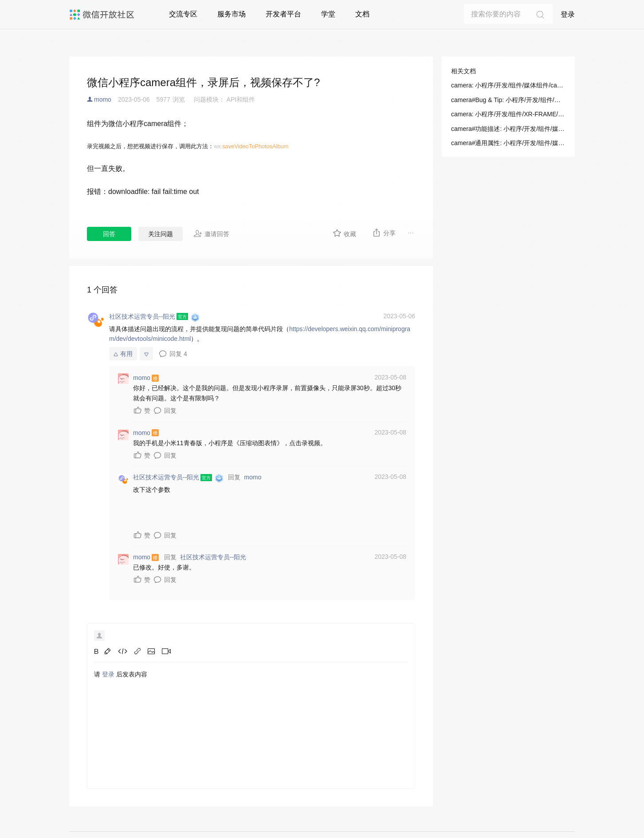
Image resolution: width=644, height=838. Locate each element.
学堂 (328, 14)
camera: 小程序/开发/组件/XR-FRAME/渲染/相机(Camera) (508, 114)
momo (103, 99)
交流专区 (183, 14)
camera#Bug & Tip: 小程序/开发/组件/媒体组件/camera (508, 100)
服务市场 (232, 14)
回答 (109, 234)
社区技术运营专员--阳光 (213, 557)
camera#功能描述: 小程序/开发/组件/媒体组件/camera (508, 129)
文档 (362, 14)
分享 (384, 233)
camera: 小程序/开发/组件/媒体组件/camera (508, 85)
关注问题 (161, 234)
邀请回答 (211, 233)
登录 (568, 14)
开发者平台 (283, 14)
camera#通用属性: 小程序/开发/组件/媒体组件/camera (508, 143)
